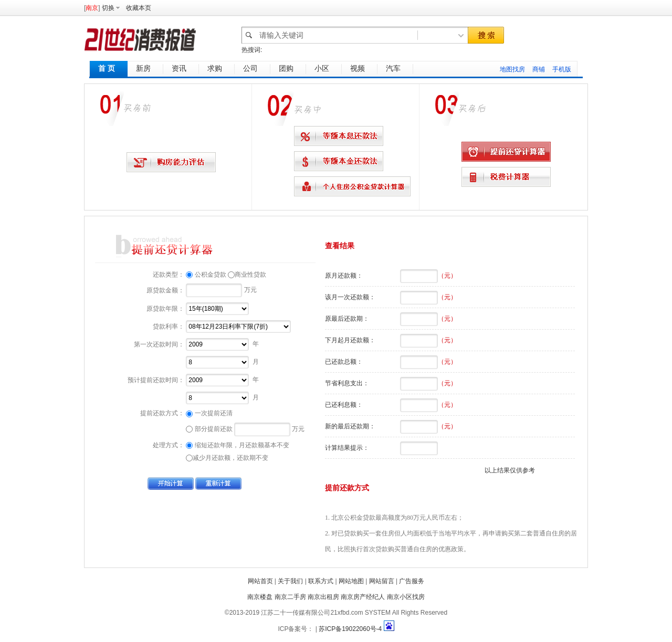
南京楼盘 (260, 597)
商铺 (539, 69)
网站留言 (382, 581)
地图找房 (512, 69)
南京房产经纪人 (363, 597)
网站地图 (351, 581)
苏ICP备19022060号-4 (350, 629)
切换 (108, 8)
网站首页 (260, 581)
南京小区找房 (406, 597)
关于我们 (290, 581)
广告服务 (412, 581)
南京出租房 (323, 597)
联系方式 (321, 581)
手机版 (562, 69)
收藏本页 (139, 8)
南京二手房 (290, 597)
